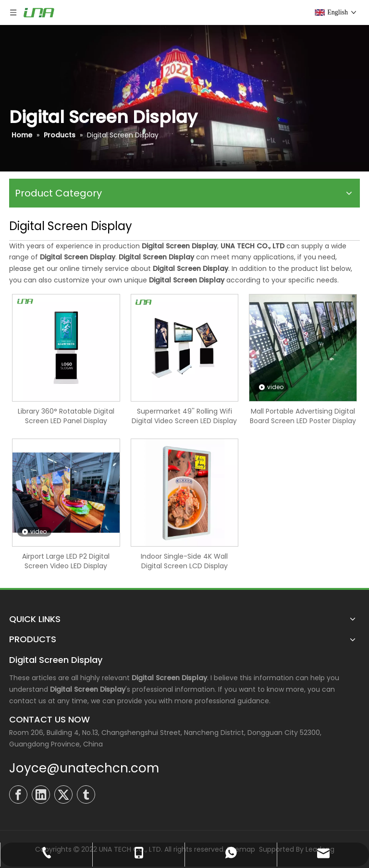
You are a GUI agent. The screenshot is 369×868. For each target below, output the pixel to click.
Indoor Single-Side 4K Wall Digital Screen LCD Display (184, 561)
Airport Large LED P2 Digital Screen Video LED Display (66, 561)
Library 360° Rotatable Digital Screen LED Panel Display (66, 416)
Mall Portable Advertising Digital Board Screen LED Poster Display (303, 416)
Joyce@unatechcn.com (84, 768)
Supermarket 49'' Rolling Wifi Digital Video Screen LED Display (184, 416)
